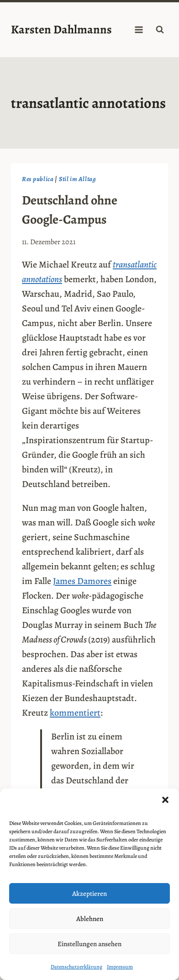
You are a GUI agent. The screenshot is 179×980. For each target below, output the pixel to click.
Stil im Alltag (78, 179)
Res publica (38, 179)
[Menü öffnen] (139, 29)
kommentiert (75, 713)
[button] (165, 800)
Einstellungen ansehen (89, 944)
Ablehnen (90, 919)
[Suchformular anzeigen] (160, 30)
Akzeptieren (89, 894)
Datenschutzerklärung (76, 967)
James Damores (82, 581)
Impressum (120, 967)
